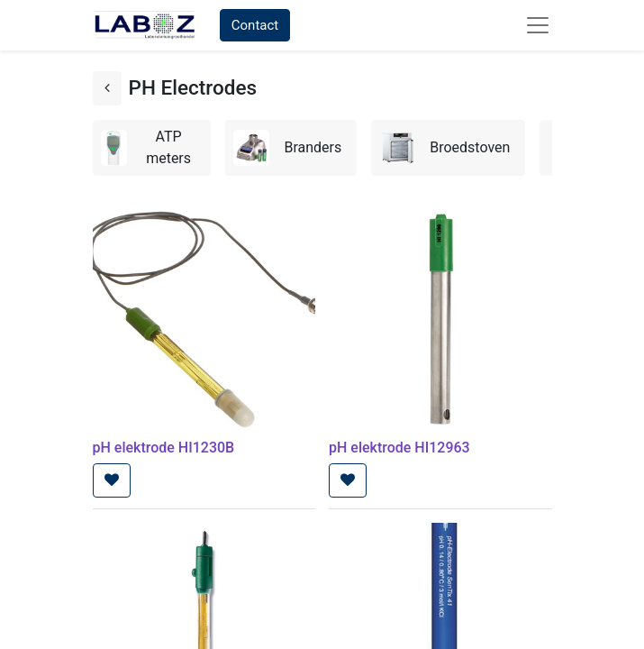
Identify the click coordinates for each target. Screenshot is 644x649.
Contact (255, 25)
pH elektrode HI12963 (399, 448)
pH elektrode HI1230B (164, 448)
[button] (112, 480)
